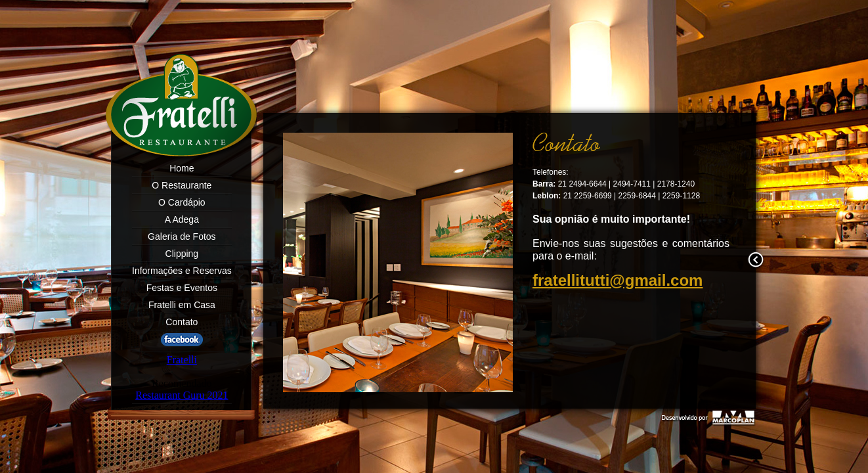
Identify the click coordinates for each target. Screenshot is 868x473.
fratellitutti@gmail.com (618, 280)
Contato (182, 322)
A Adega (182, 219)
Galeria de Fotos (182, 236)
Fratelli (182, 360)
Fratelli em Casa (182, 305)
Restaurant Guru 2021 (182, 395)
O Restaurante (182, 185)
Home (182, 168)
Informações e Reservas (182, 271)
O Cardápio (182, 202)
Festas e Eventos (182, 288)
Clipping (182, 254)
